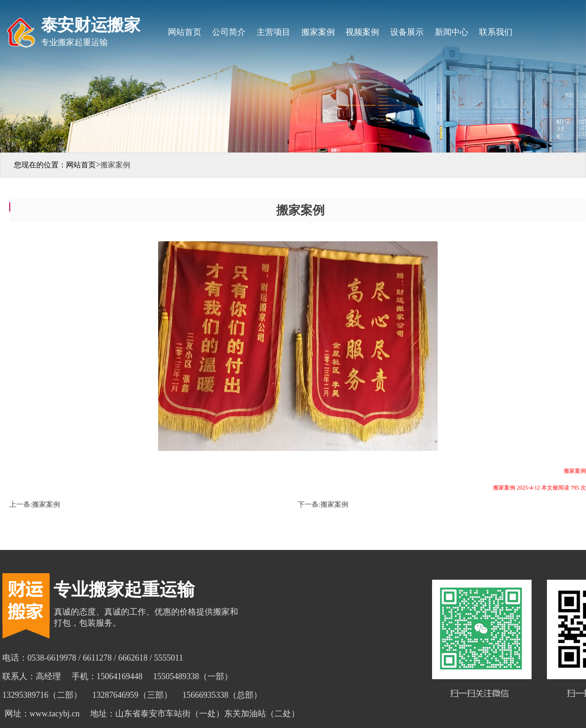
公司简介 (229, 32)
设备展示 (407, 32)
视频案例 (362, 32)
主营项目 (273, 32)
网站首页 (185, 32)
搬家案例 (318, 32)
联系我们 (496, 32)
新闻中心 (452, 32)
